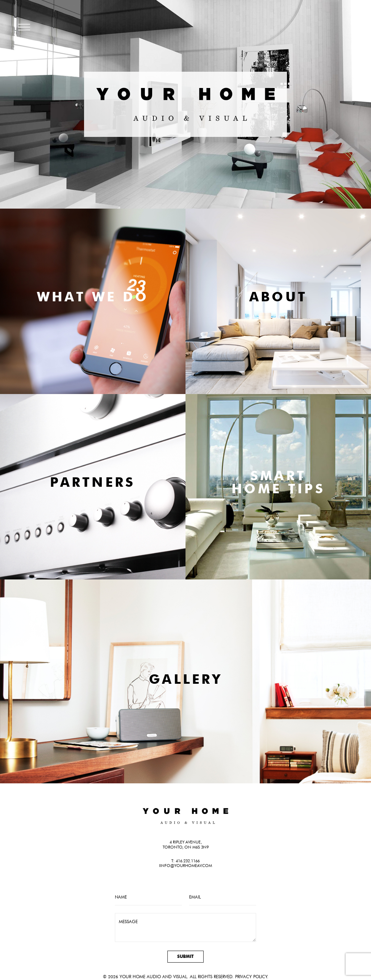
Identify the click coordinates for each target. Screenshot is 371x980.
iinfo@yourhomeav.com (185, 866)
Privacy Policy (251, 977)
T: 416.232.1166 (185, 861)
